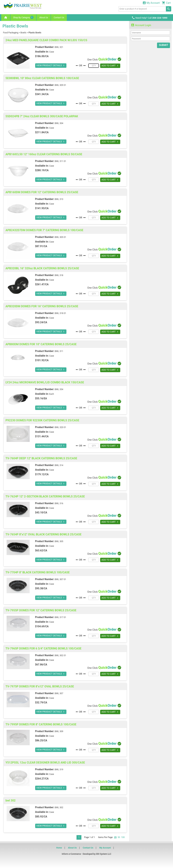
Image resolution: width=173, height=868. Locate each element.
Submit (164, 45)
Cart (166, 3)
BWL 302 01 (60, 655)
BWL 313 (59, 199)
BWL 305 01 (60, 237)
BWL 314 (59, 465)
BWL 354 (59, 389)
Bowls (23, 33)
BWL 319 (59, 770)
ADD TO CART (110, 66)
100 (123, 837)
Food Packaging (11, 33)
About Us (44, 18)
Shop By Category (23, 17)
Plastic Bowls (35, 33)
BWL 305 (59, 541)
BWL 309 (59, 731)
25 (115, 837)
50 (119, 837)
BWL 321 (59, 47)
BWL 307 (59, 693)
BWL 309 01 (60, 85)
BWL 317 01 (60, 617)
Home (59, 848)
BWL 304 (59, 123)
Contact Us (59, 18)
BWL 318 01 (60, 313)
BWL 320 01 (60, 427)
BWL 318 (59, 275)
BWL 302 (59, 808)
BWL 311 (59, 351)
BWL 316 (59, 503)
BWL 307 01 (60, 579)
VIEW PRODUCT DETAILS (50, 65)
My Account (151, 3)
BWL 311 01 (60, 161)
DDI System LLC (104, 854)
